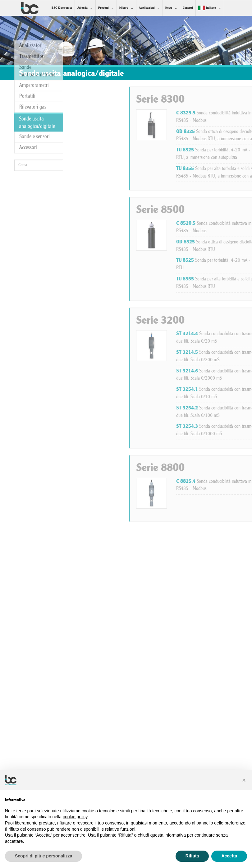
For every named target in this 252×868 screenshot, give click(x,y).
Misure (124, 8)
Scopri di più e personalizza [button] (44, 856)
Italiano (207, 8)
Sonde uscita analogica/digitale (37, 74)
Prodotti (103, 8)
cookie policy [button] (75, 817)
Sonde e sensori (34, 88)
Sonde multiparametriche (37, 22)
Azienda (82, 8)
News (169, 8)
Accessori (28, 99)
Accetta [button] (229, 856)
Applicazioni (147, 8)
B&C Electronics (62, 8)
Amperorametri (34, 37)
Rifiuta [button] (192, 856)
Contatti (188, 8)
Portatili (27, 47)
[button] (244, 780)
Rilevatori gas (33, 58)
